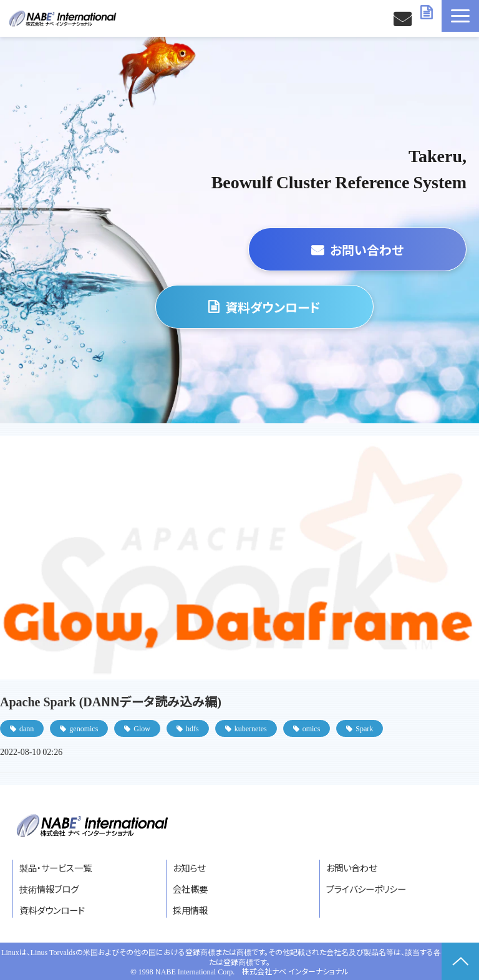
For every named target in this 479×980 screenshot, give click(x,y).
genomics (84, 728)
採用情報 (190, 910)
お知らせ (189, 867)
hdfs (192, 728)
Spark (364, 728)
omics (312, 728)
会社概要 (190, 889)
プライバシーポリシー (366, 889)
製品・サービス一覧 (56, 867)
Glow (142, 728)
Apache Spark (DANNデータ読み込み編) (111, 701)
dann (27, 728)
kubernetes (251, 728)
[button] (460, 16)
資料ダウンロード (428, 12)
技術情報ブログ (49, 889)
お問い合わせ (404, 18)
